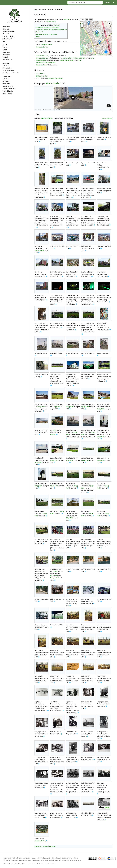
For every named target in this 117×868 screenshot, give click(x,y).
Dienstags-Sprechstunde (11, 73)
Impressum (31, 864)
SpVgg (55, 571)
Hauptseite (6, 29)
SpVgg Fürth (41, 407)
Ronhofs (53, 434)
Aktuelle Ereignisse (9, 36)
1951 (54, 430)
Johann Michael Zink (66, 60)
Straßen (45, 846)
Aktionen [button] (50, 9)
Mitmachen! (6, 84)
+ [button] (82, 24)
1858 (80, 60)
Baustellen (6, 57)
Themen (5, 47)
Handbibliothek (7, 94)
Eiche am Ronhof (42, 76)
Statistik (40, 864)
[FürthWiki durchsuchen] (85, 3)
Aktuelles (6, 79)
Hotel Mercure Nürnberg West (46, 63)
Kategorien (38, 846)
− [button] (82, 26)
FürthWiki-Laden (8, 91)
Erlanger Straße (51, 22)
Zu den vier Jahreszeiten (55, 78)
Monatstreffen (7, 68)
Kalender (6, 66)
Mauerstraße (54, 576)
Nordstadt (67, 19)
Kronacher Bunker (42, 47)
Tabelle (49, 118)
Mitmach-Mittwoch (8, 70)
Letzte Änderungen (9, 31)
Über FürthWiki (20, 864)
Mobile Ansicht (50, 864)
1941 (92, 58)
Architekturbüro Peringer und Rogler (74, 58)
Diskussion (6, 52)
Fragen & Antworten (9, 89)
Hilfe (4, 41)
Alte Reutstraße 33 (42, 56)
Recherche (6, 55)
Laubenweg (38, 248)
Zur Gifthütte (40, 74)
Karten (5, 50)
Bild (87, 20)
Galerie (43, 118)
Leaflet (94, 55)
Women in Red (7, 60)
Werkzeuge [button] (59, 9)
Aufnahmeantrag (8, 86)
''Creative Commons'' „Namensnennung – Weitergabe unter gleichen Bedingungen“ (32, 860)
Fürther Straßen (53, 83)
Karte (82, 20)
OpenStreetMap (101, 55)
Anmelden (107, 3)
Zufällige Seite (7, 39)
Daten (91, 20)
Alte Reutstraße (39, 251)
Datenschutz (8, 864)
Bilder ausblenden (107, 118)
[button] (109, 24)
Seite (36, 9)
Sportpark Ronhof (46, 45)
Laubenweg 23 (41, 60)
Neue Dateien (7, 34)
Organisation (7, 81)
